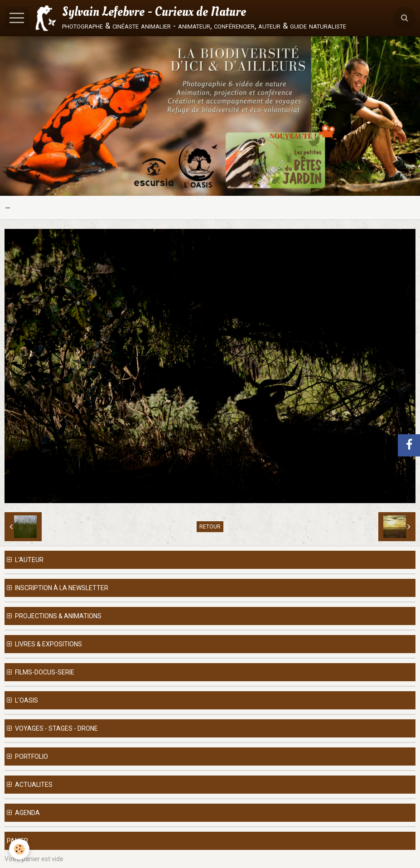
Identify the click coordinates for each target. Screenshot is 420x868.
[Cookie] (19, 849)
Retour (210, 527)
